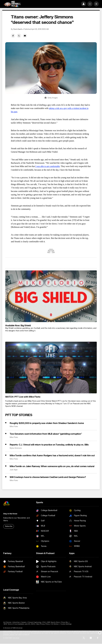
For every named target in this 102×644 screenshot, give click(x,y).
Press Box (65, 622)
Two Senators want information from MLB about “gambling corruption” (46, 434)
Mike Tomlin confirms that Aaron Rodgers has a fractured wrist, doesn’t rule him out (52, 456)
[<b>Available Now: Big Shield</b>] (51, 296)
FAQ (44, 622)
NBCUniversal (17, 628)
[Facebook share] (13, 36)
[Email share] (25, 36)
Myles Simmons (16, 448)
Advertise (16, 622)
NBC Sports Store (53, 622)
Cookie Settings (66, 624)
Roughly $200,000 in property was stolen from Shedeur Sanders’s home (47, 423)
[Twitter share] (19, 36)
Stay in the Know (10, 514)
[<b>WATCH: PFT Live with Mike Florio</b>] (51, 368)
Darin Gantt (18, 29)
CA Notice (55, 624)
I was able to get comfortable (48, 166)
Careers (24, 622)
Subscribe (9, 526)
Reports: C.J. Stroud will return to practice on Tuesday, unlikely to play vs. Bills (49, 445)
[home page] (12, 4)
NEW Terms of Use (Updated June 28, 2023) (19, 624)
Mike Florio (14, 427)
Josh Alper (14, 470)
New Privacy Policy (43, 624)
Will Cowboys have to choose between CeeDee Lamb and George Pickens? (48, 477)
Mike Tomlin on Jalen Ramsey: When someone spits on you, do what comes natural (52, 466)
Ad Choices (7, 622)
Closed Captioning (35, 622)
